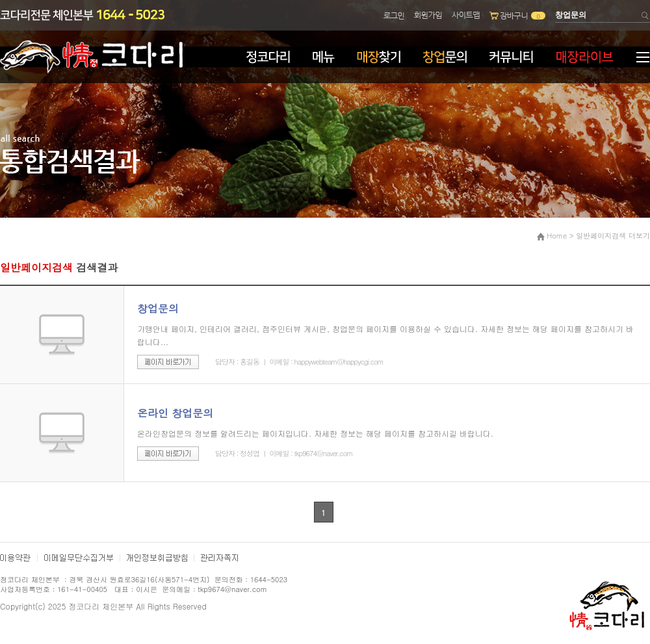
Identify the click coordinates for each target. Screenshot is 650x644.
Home (557, 236)
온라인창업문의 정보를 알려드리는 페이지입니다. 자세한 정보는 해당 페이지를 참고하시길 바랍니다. (315, 433)
